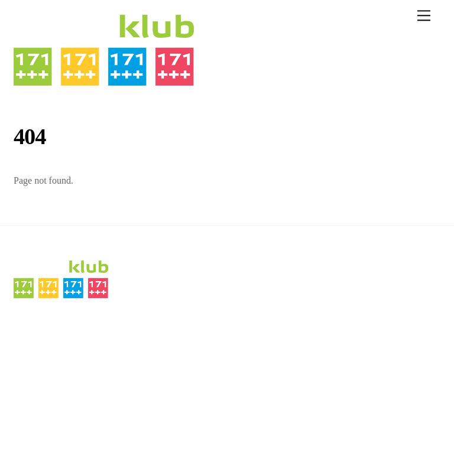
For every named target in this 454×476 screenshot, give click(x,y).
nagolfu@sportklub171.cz (282, 335)
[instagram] (391, 271)
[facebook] (391, 304)
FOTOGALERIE (43, 389)
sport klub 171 (43, 435)
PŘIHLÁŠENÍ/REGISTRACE (66, 405)
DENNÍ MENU (40, 327)
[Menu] (424, 16)
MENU (90, 327)
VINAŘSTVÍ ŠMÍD (48, 374)
